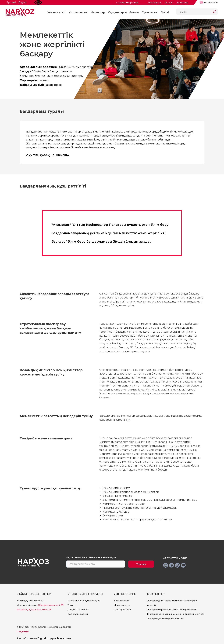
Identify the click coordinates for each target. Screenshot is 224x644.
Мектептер (98, 12)
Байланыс (182, 3)
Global (165, 12)
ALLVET (169, 3)
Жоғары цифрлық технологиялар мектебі (172, 610)
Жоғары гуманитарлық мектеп (165, 618)
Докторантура (122, 610)
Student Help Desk (127, 3)
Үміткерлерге (78, 12)
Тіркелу (141, 564)
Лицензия (23, 631)
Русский (11, 2)
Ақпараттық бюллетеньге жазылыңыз (91, 557)
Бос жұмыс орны (78, 614)
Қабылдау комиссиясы (30, 601)
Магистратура (122, 605)
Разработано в (44, 638)
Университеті (56, 12)
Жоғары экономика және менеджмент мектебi (176, 614)
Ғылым (134, 12)
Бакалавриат (121, 601)
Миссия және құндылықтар (84, 601)
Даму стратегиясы (78, 610)
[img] (201, 2)
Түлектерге (149, 12)
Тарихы (72, 605)
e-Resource (211, 3)
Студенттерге (117, 12)
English (22, 2)
